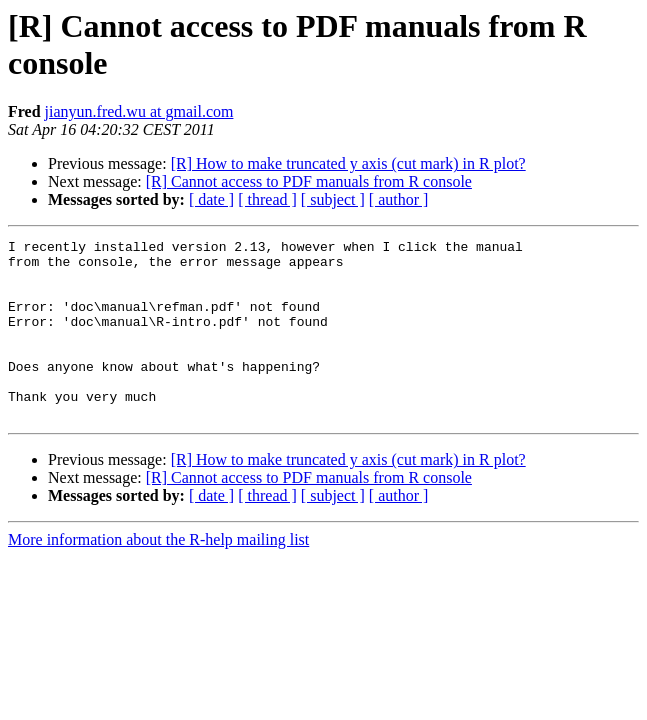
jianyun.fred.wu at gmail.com (139, 111)
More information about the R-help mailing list (158, 575)
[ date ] (211, 199)
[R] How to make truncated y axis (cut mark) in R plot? (348, 163)
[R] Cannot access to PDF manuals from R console (309, 181)
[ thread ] (267, 199)
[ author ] (399, 199)
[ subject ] (333, 199)
